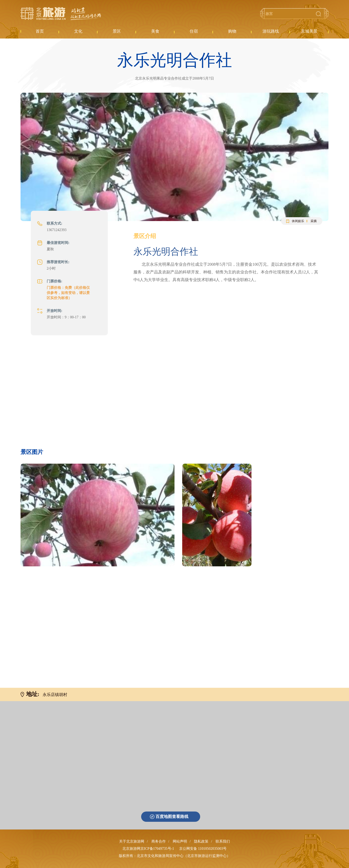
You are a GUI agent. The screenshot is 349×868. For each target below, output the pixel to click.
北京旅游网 (61, 14)
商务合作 (159, 841)
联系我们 (223, 841)
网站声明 (180, 841)
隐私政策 (201, 841)
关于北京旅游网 (132, 841)
